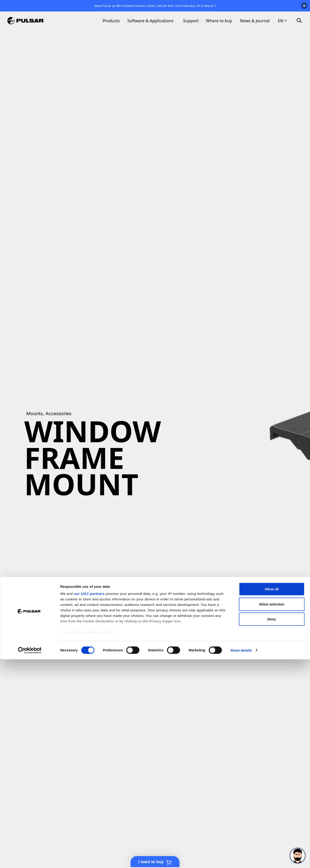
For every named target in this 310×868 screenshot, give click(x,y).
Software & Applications (150, 21)
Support (191, 21)
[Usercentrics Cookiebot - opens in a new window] (30, 859)
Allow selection (272, 813)
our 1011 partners (89, 802)
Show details (241, 859)
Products (111, 21)
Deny (272, 828)
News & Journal (255, 21)
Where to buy (219, 21)
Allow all (272, 798)
